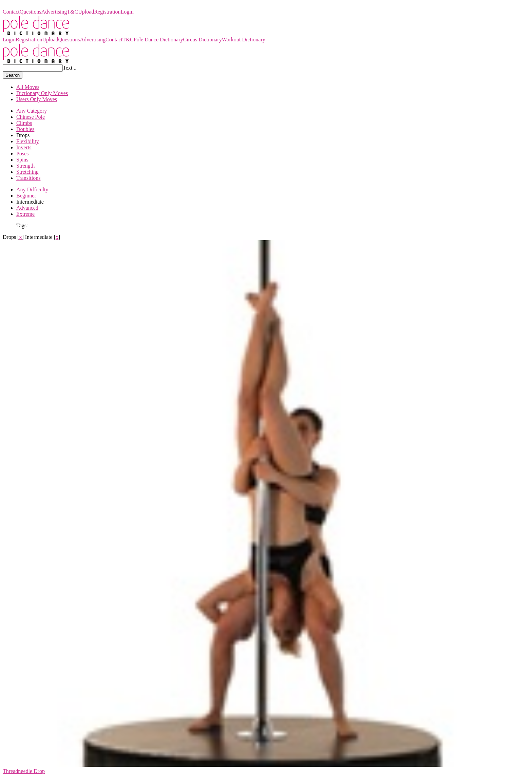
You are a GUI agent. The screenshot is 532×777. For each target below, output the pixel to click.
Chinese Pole (31, 117)
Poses (22, 154)
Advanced (27, 208)
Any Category (32, 111)
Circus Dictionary (202, 40)
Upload (86, 12)
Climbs (24, 123)
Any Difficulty (32, 189)
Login (127, 12)
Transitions (28, 178)
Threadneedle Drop (24, 771)
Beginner (26, 196)
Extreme (25, 214)
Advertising (54, 12)
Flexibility (28, 141)
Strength (25, 166)
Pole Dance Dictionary (27, 6)
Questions (31, 12)
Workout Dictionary (244, 40)
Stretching (27, 172)
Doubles (25, 129)
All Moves (28, 87)
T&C (72, 12)
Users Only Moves (37, 99)
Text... (70, 68)
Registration (107, 12)
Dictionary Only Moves (42, 93)
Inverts (24, 147)
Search (13, 75)
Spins (22, 160)
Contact (11, 12)
